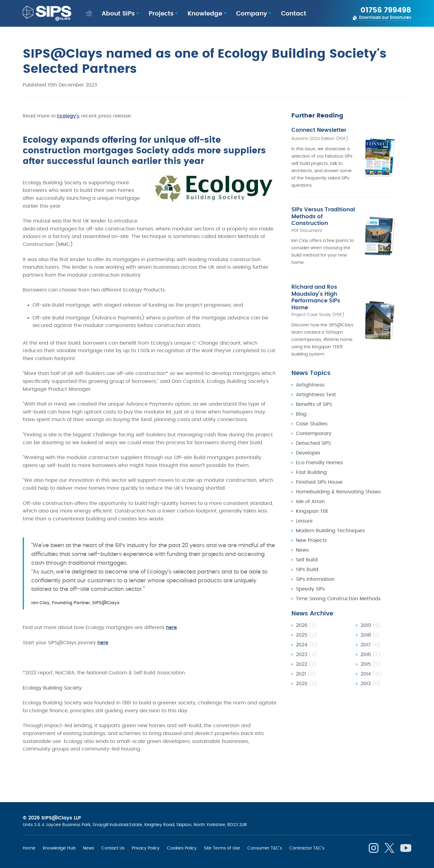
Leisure (304, 490)
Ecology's (68, 116)
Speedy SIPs (310, 558)
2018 (370, 604)
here (171, 628)
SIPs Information (315, 549)
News (302, 519)
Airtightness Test (316, 364)
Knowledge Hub (59, 848)
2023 (307, 624)
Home (29, 848)
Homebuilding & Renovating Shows (338, 461)
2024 (307, 614)
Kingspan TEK (312, 481)
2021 (306, 643)
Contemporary (314, 403)
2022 (306, 634)
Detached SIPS (313, 413)
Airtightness (310, 354)
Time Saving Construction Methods (338, 568)
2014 (371, 643)
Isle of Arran (310, 471)
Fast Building (311, 442)
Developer (308, 422)
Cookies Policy (182, 848)
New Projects (311, 510)
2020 (307, 653)
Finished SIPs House (319, 451)
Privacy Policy (146, 848)
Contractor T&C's (307, 848)
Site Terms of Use (222, 848)
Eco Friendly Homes (319, 432)
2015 (371, 634)
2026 (306, 595)
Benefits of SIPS (314, 374)
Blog (301, 383)
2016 (371, 624)
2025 (307, 604)
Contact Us (113, 848)
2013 (371, 653)
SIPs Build (307, 539)
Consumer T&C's (265, 848)
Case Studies (312, 393)
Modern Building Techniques (330, 500)
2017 (371, 614)
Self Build (307, 529)
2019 (371, 595)
